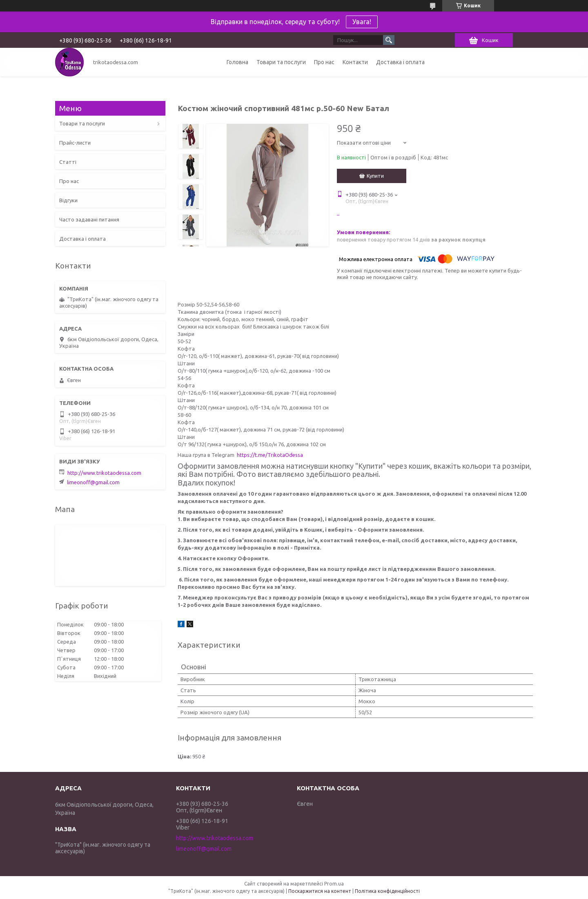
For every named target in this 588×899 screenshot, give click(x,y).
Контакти (355, 62)
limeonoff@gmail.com (93, 482)
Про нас (324, 62)
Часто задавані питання (89, 219)
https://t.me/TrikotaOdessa (270, 455)
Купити (375, 176)
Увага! (362, 22)
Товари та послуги (281, 62)
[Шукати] (389, 40)
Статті (68, 162)
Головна (237, 62)
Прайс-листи (75, 143)
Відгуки (68, 200)
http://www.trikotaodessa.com (104, 473)
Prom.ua (334, 884)
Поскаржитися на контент (320, 891)
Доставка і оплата (400, 62)
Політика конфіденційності (387, 891)
